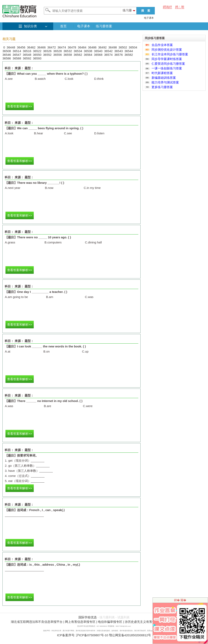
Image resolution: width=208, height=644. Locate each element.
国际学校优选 (88, 617)
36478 (72, 47)
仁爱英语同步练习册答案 (168, 64)
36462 (31, 47)
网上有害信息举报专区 (80, 622)
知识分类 (30, 26)
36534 (78, 51)
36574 (108, 55)
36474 (62, 47)
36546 (7, 55)
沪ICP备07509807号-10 (92, 635)
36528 (57, 51)
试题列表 (123, 617)
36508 (7, 51)
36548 (27, 55)
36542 (108, 51)
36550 (37, 55)
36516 (27, 51)
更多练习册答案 (162, 87)
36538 (88, 51)
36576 (119, 55)
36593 (37, 58)
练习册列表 (107, 617)
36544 (129, 51)
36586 (7, 58)
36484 (82, 47)
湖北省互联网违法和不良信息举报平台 (37, 622)
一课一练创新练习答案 (167, 68)
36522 (37, 51)
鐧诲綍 (167, 7)
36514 (17, 51)
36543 (119, 51)
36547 (17, 55)
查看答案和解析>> (20, 106)
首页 (63, 26)
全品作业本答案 (162, 45)
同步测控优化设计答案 (167, 50)
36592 (27, 58)
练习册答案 (104, 26)
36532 (68, 51)
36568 (98, 55)
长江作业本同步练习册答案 (170, 54)
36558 (68, 55)
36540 (98, 51)
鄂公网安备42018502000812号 (130, 635)
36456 (21, 47)
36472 (52, 47)
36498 (113, 47)
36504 (133, 47)
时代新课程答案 (162, 73)
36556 (57, 55)
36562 (78, 55)
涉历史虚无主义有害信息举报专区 (148, 622)
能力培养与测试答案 (165, 82)
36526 (47, 51)
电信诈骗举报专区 (110, 622)
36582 (129, 55)
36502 (123, 47)
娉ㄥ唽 (180, 7)
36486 (92, 47)
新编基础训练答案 (164, 78)
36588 (17, 58)
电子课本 (149, 18)
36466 (41, 47)
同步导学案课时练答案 (167, 59)
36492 (102, 47)
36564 (88, 55)
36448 (11, 47)
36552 (47, 55)
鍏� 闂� (180, 600)
